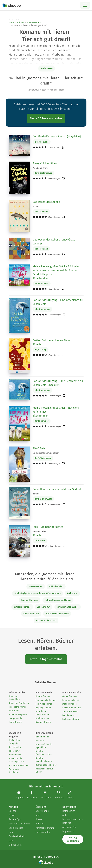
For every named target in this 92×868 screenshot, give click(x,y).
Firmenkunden (43, 832)
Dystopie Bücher (43, 722)
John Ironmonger (42, 309)
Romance (40, 741)
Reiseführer (14, 751)
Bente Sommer (41, 284)
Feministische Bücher (46, 700)
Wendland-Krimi (40, 168)
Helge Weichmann (43, 458)
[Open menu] (85, 5)
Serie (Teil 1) (40, 278)
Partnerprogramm (45, 828)
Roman (36, 207)
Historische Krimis (17, 707)
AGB (64, 815)
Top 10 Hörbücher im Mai (57, 614)
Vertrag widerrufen (73, 839)
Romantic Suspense (18, 715)
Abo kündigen (69, 827)
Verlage (40, 824)
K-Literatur (72, 593)
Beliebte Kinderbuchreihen (44, 753)
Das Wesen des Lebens (46, 202)
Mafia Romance (70, 704)
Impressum (68, 831)
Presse (39, 819)
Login (11, 841)
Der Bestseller (39, 532)
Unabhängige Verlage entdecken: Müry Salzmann (38, 593)
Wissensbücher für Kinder (44, 770)
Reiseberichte (15, 747)
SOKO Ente (39, 448)
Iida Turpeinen (41, 212)
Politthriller (14, 711)
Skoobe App (15, 819)
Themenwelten (34, 22)
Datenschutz (69, 811)
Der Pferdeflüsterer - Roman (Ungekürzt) (57, 137)
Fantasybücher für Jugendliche (44, 746)
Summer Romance (29, 600)
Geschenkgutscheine (19, 824)
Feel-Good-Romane (45, 704)
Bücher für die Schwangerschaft (17, 760)
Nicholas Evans (41, 142)
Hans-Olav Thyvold (43, 499)
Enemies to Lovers (71, 700)
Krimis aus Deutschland (14, 698)
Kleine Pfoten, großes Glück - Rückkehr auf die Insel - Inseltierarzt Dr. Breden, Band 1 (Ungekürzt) (56, 270)
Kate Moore (40, 541)
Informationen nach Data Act (73, 821)
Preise (12, 815)
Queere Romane (43, 696)
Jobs (38, 815)
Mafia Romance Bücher (68, 607)
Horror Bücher (15, 722)
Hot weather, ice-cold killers (58, 600)
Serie (37, 344)
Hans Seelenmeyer (43, 173)
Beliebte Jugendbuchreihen (44, 760)
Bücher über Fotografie (14, 742)
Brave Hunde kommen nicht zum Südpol (57, 489)
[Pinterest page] (61, 795)
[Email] (21, 795)
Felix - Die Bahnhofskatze (48, 527)
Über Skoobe (42, 811)
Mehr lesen (47, 68)
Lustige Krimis (15, 718)
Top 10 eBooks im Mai (46, 621)
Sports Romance (31, 614)
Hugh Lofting (40, 350)
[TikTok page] (72, 795)
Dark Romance (69, 715)
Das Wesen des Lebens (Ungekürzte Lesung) (54, 242)
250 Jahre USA (44, 607)
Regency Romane (43, 708)
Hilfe (11, 832)
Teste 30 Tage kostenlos (46, 118)
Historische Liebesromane (42, 713)
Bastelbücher (15, 755)
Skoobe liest (15, 845)
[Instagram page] (47, 795)
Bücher (21, 22)
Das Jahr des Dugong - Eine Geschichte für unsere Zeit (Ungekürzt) (58, 383)
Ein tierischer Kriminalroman (46, 453)
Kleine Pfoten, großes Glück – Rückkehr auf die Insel (56, 410)
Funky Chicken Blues (45, 163)
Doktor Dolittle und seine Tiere (51, 340)
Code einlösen (16, 828)
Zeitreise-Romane (22, 607)
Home (11, 22)
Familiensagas (42, 718)
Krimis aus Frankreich (19, 703)
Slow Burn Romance (72, 708)
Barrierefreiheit (17, 836)
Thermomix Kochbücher (14, 771)
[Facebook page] (34, 795)
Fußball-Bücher (56, 586)
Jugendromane (42, 737)
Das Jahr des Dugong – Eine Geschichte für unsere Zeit (58, 302)
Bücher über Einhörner (46, 765)
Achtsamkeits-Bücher (19, 765)
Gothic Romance (70, 696)
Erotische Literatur (71, 719)
